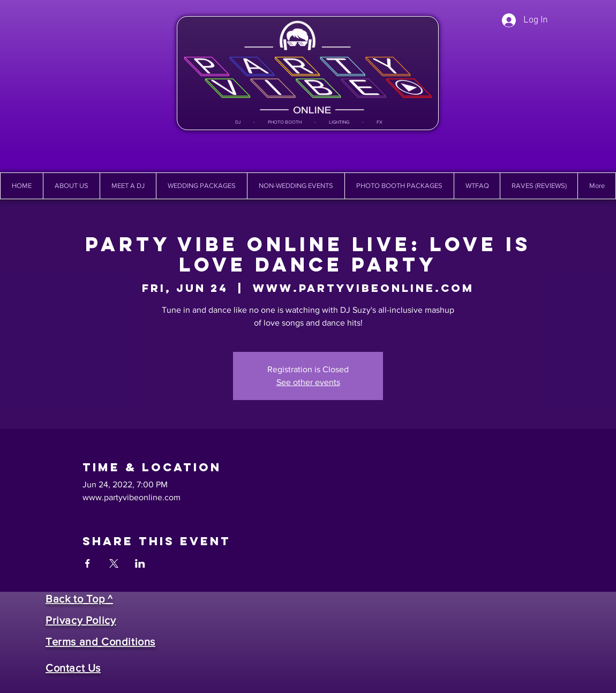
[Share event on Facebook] (88, 563)
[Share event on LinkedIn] (140, 563)
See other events (308, 382)
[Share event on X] (114, 563)
